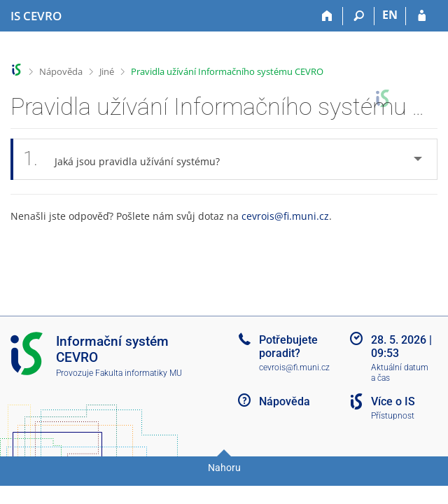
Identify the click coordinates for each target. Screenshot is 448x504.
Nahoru (224, 468)
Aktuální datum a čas (400, 373)
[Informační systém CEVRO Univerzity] (36, 16)
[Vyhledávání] (359, 16)
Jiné (107, 71)
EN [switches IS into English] (390, 15)
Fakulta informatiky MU (139, 373)
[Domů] (327, 16)
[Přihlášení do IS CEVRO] (422, 16)
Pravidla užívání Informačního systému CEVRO (227, 71)
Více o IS (393, 401)
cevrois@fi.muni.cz (285, 216)
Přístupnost (393, 416)
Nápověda (61, 71)
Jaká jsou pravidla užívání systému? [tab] (129, 159)
